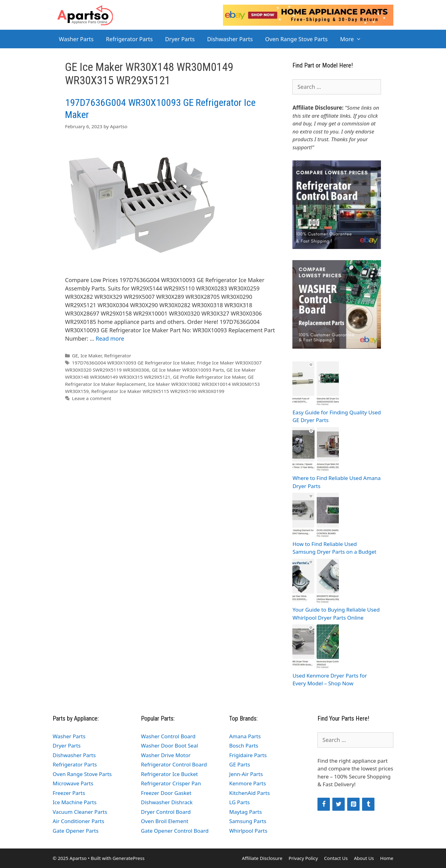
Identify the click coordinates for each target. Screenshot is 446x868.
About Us (364, 858)
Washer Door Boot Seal (169, 746)
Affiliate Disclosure (262, 858)
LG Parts (240, 802)
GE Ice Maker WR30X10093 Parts (188, 370)
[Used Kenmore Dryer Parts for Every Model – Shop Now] (316, 647)
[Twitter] (339, 804)
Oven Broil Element (165, 821)
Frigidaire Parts (248, 755)
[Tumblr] (368, 804)
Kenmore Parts (248, 783)
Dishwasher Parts (230, 39)
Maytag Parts (245, 812)
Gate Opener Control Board (175, 831)
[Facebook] (324, 804)
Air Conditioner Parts (79, 821)
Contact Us (336, 858)
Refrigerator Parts (129, 39)
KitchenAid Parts (249, 793)
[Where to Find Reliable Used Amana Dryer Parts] (316, 450)
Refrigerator (118, 355)
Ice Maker (91, 355)
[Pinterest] (353, 804)
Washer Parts (76, 39)
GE (75, 355)
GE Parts (240, 764)
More (354, 39)
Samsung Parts (248, 821)
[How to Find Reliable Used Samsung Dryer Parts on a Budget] (316, 516)
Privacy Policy (303, 858)
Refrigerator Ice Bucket (169, 774)
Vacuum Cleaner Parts (80, 812)
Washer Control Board (168, 736)
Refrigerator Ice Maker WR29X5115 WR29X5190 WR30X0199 (158, 391)
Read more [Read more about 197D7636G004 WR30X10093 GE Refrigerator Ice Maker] (110, 338)
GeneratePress (128, 858)
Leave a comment (92, 398)
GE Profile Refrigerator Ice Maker (209, 377)
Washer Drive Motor (166, 755)
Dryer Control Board (166, 812)
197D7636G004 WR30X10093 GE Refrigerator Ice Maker (133, 363)
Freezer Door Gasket (166, 793)
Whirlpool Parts (248, 831)
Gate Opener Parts (76, 831)
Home (387, 858)
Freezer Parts (69, 793)
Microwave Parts (73, 783)
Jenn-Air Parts (246, 774)
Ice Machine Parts (75, 802)
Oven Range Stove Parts (296, 39)
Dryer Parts (180, 39)
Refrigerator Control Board (174, 764)
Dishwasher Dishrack (167, 802)
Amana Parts (245, 736)
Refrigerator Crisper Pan (171, 783)
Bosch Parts (244, 746)
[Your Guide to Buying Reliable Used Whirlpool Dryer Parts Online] (316, 582)
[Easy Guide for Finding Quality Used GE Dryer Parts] (316, 384)
